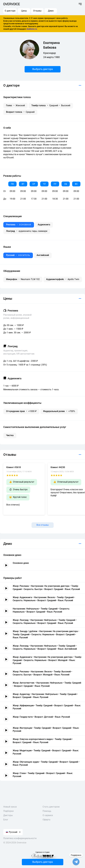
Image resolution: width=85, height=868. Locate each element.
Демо (51, 11)
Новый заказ (10, 807)
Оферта (46, 820)
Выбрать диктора (43, 69)
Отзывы (37, 11)
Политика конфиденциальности (20, 838)
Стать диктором (51, 807)
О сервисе (48, 815)
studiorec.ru (32, 29)
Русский (12, 832)
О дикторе (10, 11)
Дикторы (8, 815)
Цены (24, 11)
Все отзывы (43, 525)
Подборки (8, 811)
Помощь (47, 811)
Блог (6, 820)
